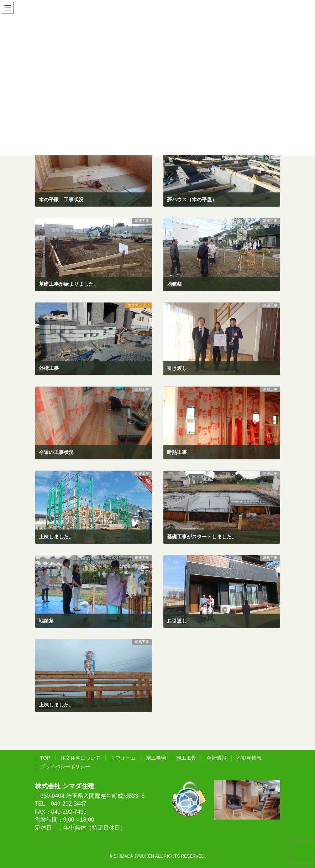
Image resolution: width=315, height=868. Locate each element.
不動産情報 (249, 758)
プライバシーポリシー (65, 766)
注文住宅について (80, 758)
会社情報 (216, 758)
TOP (45, 758)
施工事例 (156, 758)
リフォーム (123, 758)
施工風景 (186, 758)
